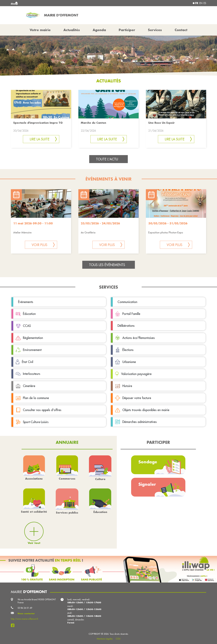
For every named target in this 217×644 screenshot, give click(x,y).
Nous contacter (26, 613)
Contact (181, 30)
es (205, 3)
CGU (118, 639)
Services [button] (155, 30)
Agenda (99, 30)
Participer (127, 30)
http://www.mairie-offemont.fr (25, 619)
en (201, 3)
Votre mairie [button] (40, 30)
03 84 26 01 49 (25, 608)
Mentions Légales (105, 639)
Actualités (72, 30)
